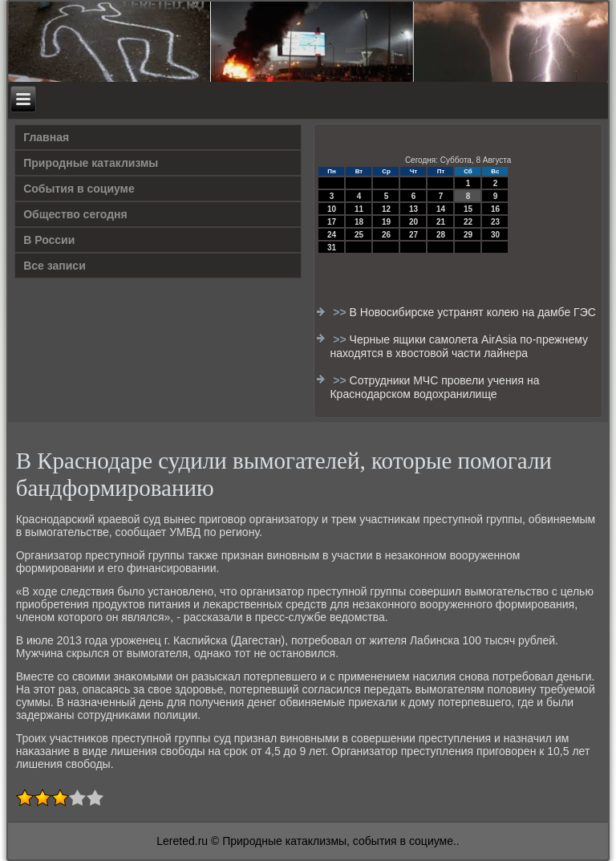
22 (468, 222)
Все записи (55, 266)
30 (495, 235)
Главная (46, 137)
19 (386, 222)
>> (341, 312)
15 (468, 209)
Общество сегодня (75, 214)
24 (332, 235)
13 (413, 209)
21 (441, 222)
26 (386, 235)
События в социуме (79, 189)
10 (332, 209)
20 (413, 222)
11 (359, 209)
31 (332, 248)
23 (495, 222)
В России (49, 240)
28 (441, 235)
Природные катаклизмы (91, 163)
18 (359, 222)
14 (441, 209)
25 (359, 235)
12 (386, 209)
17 (332, 222)
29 (468, 235)
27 (413, 235)
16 (495, 209)
